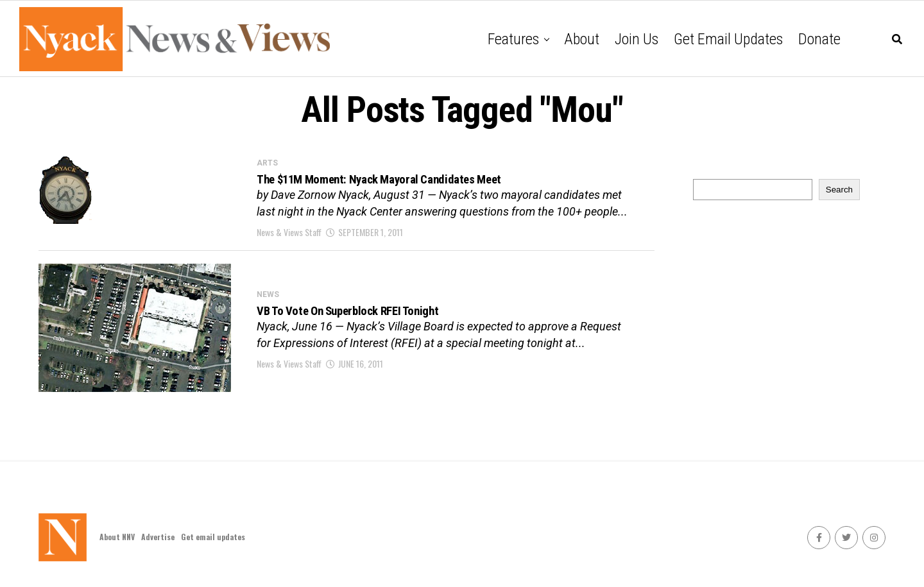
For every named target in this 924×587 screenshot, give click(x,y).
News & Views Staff (289, 239)
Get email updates (728, 39)
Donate (819, 39)
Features (513, 39)
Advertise (158, 537)
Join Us (637, 39)
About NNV (117, 537)
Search (839, 190)
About (582, 39)
